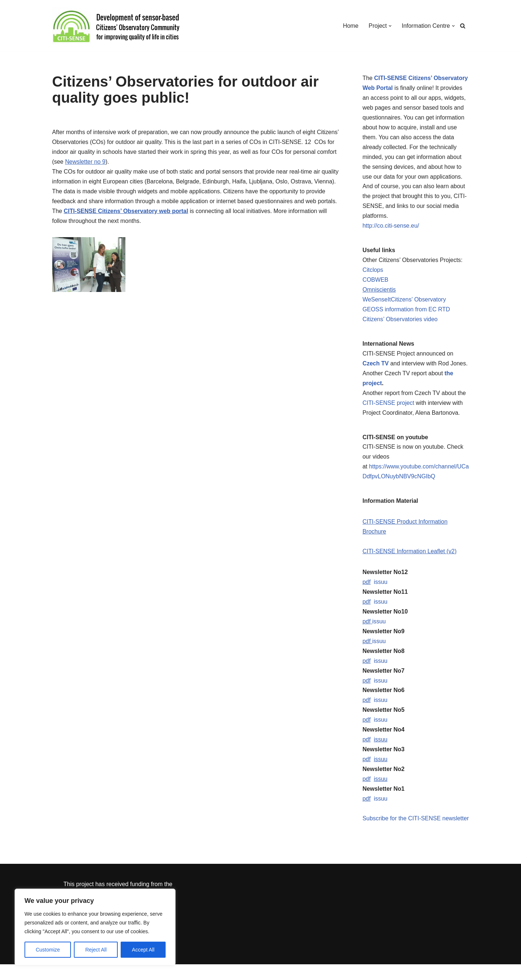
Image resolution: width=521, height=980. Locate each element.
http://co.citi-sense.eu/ (391, 227)
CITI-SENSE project (389, 406)
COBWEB (376, 282)
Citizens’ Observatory (418, 302)
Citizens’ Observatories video (401, 321)
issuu (381, 586)
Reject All (96, 950)
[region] (95, 927)
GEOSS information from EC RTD (407, 312)
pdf (367, 586)
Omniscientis (380, 292)
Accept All (143, 950)
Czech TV (376, 366)
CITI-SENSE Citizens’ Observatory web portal (127, 212)
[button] (390, 26)
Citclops (373, 272)
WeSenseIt (377, 302)
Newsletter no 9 (85, 162)
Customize (48, 950)
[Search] (463, 26)
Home (350, 26)
